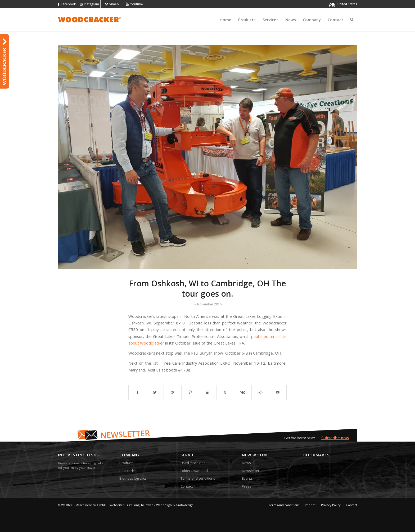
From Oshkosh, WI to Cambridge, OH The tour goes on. (207, 288)
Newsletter (251, 471)
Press (247, 486)
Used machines (193, 463)
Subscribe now (335, 438)
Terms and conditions (198, 478)
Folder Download (194, 471)
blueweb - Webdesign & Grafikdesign (167, 505)
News (246, 463)
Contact (187, 486)
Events (247, 478)
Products (127, 463)
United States (347, 4)
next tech (127, 471)
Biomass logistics (133, 478)
